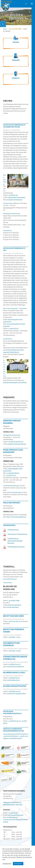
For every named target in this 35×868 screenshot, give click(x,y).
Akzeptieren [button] (18, 864)
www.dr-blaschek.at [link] (13, 607)
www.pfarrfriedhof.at (13, 473)
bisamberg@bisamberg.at (15, 815)
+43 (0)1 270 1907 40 (14, 621)
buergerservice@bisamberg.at (17, 444)
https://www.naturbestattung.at (16, 517)
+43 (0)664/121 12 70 (14, 664)
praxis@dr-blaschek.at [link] (14, 605)
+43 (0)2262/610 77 (14, 678)
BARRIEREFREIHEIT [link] (9, 805)
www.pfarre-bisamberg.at (14, 200)
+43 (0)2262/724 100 (14, 691)
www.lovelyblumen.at (13, 680)
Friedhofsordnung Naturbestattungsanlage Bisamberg (15, 541)
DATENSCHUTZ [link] (17, 803)
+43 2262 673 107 (13, 329)
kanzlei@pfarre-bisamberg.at (16, 197)
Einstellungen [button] (7, 864)
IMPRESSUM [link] (7, 803)
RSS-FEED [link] (19, 805)
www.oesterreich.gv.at (10, 579)
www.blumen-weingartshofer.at (16, 694)
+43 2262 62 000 (13, 813)
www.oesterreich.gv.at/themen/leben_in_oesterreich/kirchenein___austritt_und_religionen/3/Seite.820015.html (16, 736)
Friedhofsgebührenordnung (16, 547)
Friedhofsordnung (13, 530)
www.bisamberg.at (12, 817)
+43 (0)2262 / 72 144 (14, 637)
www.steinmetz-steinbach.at (15, 667)
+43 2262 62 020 (13, 195)
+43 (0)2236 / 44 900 (14, 651)
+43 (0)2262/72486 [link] (14, 601)
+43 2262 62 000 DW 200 (16, 442)
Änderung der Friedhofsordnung (17, 534)
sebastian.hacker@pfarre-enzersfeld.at (15, 383)
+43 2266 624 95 (13, 721)
